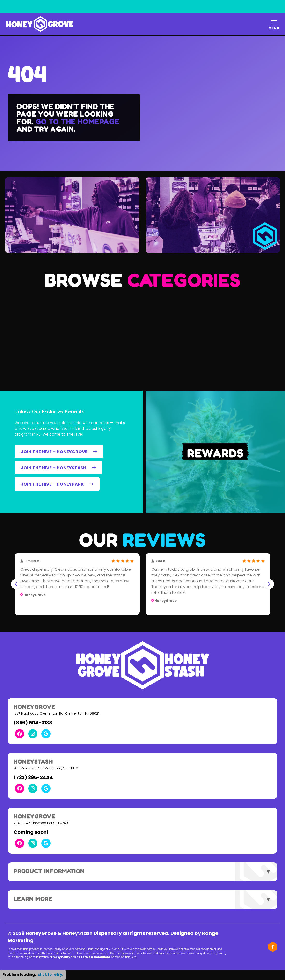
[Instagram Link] (33, 734)
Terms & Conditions (105, 957)
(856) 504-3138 (33, 723)
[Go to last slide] (16, 584)
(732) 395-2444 (33, 777)
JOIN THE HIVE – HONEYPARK (57, 484)
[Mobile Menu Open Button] (274, 24)
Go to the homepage (77, 121)
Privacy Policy (69, 957)
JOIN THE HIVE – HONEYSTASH (58, 468)
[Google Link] (46, 734)
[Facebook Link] (20, 734)
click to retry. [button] (50, 975)
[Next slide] (269, 584)
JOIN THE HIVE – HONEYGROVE (59, 452)
